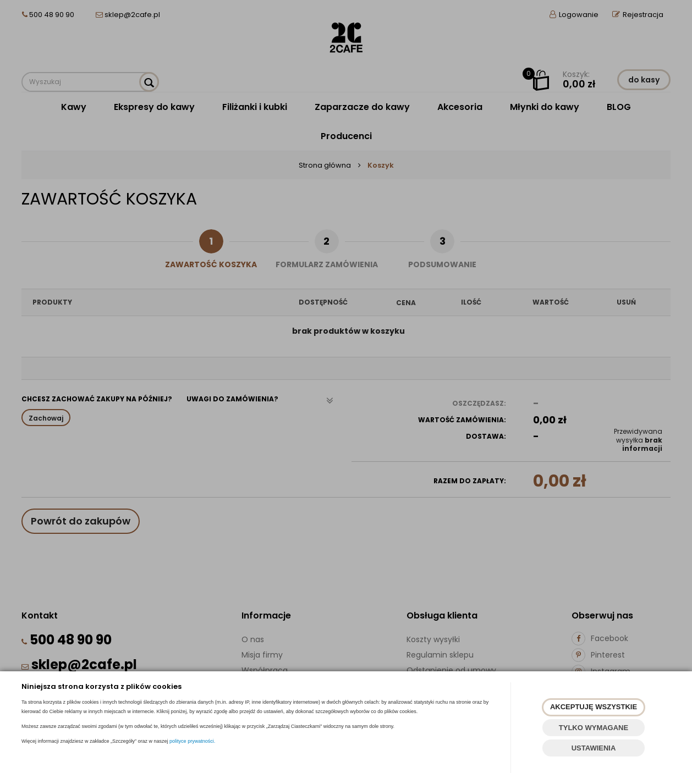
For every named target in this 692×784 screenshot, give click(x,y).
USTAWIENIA (594, 748)
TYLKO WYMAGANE (594, 728)
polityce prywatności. (192, 741)
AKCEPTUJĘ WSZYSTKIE (594, 707)
